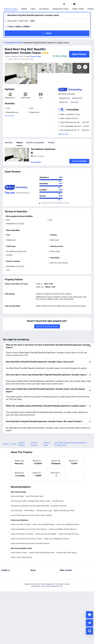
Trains (33, 9)
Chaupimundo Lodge (44, 511)
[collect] (89, 615)
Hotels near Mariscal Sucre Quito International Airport (30, 543)
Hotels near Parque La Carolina (22, 534)
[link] (64, 4)
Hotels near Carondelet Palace (43, 524)
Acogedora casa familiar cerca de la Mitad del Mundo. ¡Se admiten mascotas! (39, 506)
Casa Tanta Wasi (17, 511)
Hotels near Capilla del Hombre (68, 524)
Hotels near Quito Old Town (68, 534)
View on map (63, 134)
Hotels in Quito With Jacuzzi (66, 553)
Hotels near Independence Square (56, 539)
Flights (24, 9)
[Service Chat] (89, 631)
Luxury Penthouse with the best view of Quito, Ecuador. (32, 515)
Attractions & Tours (61, 9)
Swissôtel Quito (58, 501)
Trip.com (6, 444)
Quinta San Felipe (17, 496)
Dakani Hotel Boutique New (64, 511)
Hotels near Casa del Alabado (46, 534)
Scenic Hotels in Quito (19, 553)
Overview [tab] (9, 143)
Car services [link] (44, 9)
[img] (21, 73)
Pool (8, 220)
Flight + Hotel (78, 9)
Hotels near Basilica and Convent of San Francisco (29, 529)
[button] (69, 4)
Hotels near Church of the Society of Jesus (26, 539)
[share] (89, 623)
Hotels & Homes (11, 9)
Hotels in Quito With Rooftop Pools (42, 553)
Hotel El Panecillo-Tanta (34, 496)
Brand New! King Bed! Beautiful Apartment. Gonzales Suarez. (25, 51)
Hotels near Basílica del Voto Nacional (63, 529)
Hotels (14, 444)
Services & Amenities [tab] (35, 143)
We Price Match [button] (61, 56)
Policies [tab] (51, 143)
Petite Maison (29, 511)
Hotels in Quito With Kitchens (21, 557)
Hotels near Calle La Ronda (21, 524)
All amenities (9, 116)
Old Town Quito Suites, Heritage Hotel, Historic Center (31, 501)
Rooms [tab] (19, 143)
